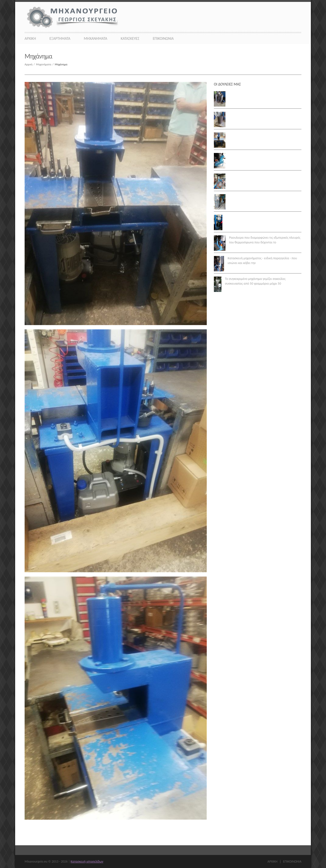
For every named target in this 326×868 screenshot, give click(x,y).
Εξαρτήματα (60, 38)
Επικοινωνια (163, 38)
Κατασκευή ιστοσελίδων (87, 861)
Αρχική (30, 64)
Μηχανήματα (95, 38)
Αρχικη (30, 38)
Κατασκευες (130, 38)
